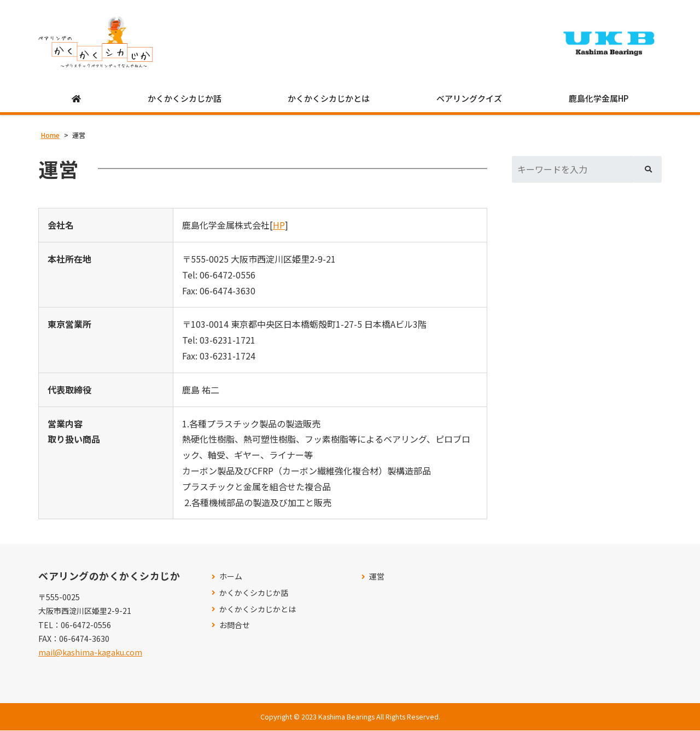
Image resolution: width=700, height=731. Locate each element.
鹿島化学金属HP (599, 99)
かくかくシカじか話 (185, 99)
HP (279, 225)
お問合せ (235, 626)
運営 (377, 577)
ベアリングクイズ (469, 99)
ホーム (231, 577)
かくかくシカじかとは (329, 99)
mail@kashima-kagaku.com (90, 653)
